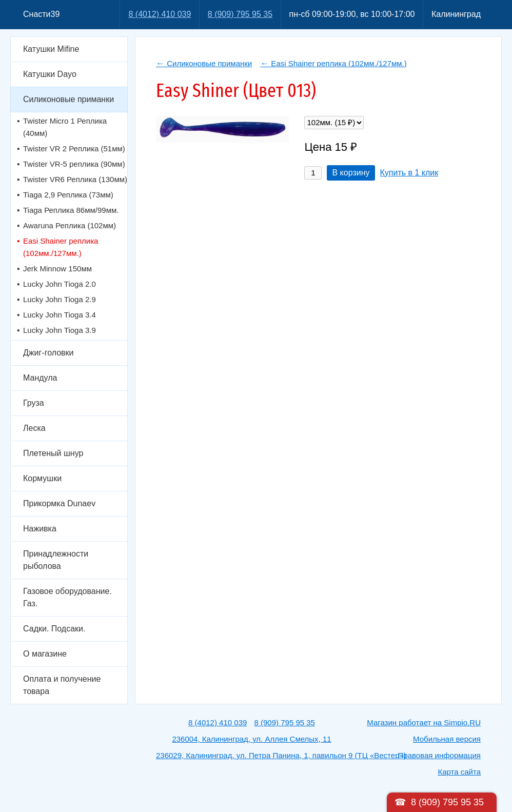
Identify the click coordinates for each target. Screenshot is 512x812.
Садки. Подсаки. (54, 629)
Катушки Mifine (51, 49)
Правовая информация (439, 755)
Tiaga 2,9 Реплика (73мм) (68, 195)
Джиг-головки (48, 353)
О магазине (45, 654)
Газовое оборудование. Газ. (67, 597)
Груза (34, 403)
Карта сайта (459, 772)
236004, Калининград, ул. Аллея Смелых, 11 (251, 739)
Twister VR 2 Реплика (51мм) (74, 148)
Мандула (40, 378)
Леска (34, 428)
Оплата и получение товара (62, 685)
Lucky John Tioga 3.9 (60, 330)
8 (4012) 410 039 (160, 14)
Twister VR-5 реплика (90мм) (74, 164)
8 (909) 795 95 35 (240, 14)
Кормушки (42, 478)
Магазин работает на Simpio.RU (424, 722)
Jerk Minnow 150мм (57, 269)
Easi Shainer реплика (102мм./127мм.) (61, 247)
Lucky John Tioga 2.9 (60, 299)
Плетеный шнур (53, 453)
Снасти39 (41, 14)
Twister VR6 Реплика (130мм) (75, 179)
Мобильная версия (447, 739)
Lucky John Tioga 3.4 (60, 315)
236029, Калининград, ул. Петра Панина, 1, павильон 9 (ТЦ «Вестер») (281, 755)
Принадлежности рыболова (56, 560)
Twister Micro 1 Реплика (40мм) (65, 127)
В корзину (351, 173)
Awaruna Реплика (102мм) (70, 225)
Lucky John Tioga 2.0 (60, 284)
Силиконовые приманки (68, 99)
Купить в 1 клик (409, 173)
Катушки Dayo (50, 74)
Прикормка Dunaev (59, 503)
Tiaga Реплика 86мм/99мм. (71, 210)
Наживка (40, 529)
